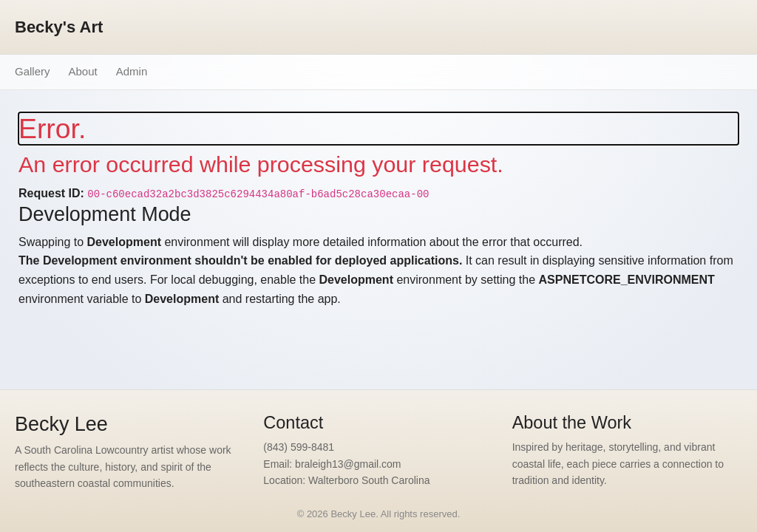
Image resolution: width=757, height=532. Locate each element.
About (83, 71)
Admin (132, 71)
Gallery (33, 71)
